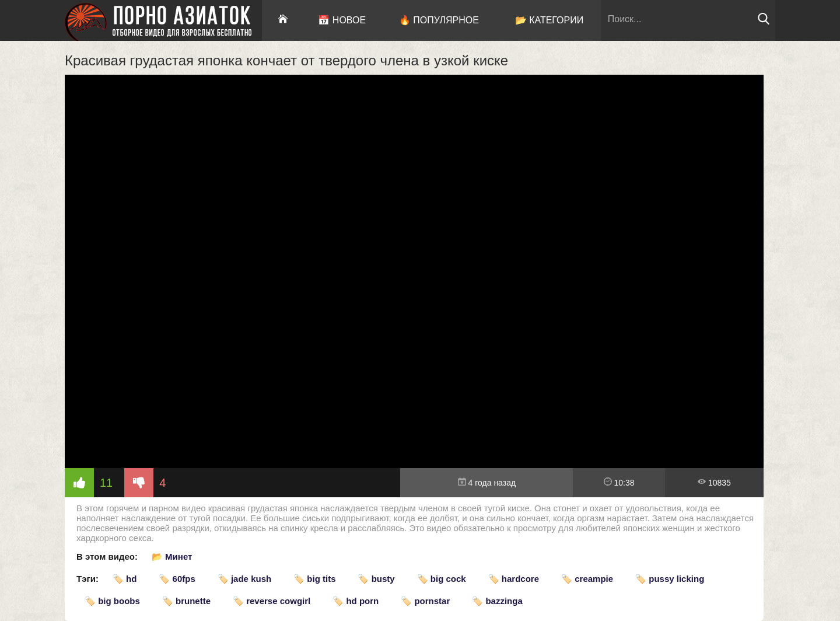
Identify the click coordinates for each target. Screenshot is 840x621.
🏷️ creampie (587, 579)
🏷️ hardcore (514, 579)
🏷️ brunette (186, 601)
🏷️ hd (125, 579)
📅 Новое (342, 20)
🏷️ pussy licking (670, 579)
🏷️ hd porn (356, 601)
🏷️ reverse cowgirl (272, 601)
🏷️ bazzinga (497, 601)
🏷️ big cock (442, 579)
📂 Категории (549, 20)
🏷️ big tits (314, 579)
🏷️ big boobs (112, 601)
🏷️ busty (376, 579)
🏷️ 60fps (177, 579)
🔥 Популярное (439, 20)
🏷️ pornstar (425, 601)
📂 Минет (172, 557)
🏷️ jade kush (244, 579)
